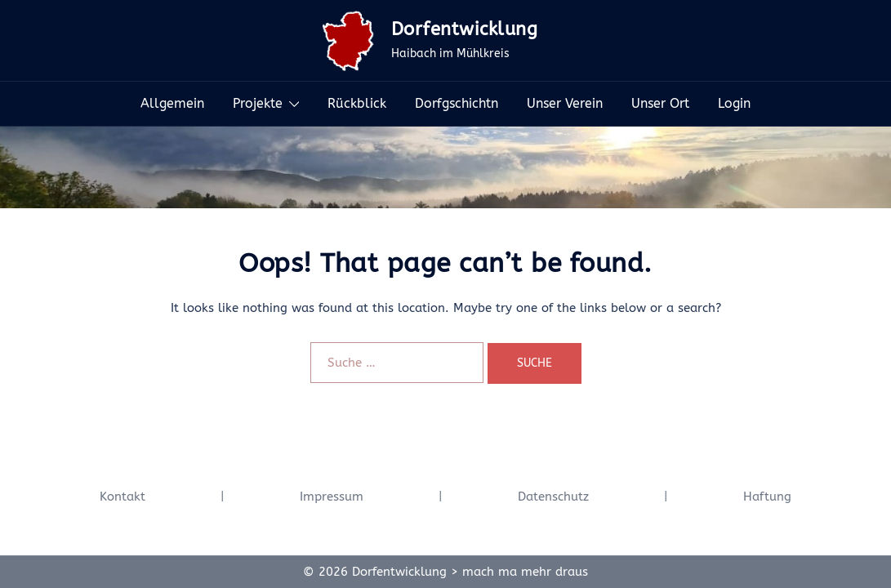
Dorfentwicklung (465, 29)
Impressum (332, 497)
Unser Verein (565, 103)
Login (734, 103)
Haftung (767, 497)
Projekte (258, 103)
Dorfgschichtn (457, 103)
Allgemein (172, 103)
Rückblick (357, 103)
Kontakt (123, 497)
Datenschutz (553, 497)
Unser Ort (660, 103)
